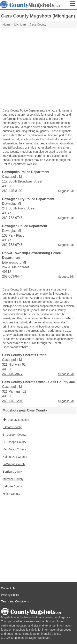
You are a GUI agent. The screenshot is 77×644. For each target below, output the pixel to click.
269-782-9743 (12, 218)
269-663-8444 (12, 276)
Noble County (11, 494)
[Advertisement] (38, 69)
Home (6, 24)
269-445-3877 (12, 374)
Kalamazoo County (15, 457)
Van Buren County (14, 449)
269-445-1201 (12, 401)
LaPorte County (13, 486)
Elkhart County (12, 427)
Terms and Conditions (15, 601)
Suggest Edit (66, 191)
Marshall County (13, 479)
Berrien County (12, 472)
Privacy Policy (10, 595)
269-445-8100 (12, 191)
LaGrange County (14, 464)
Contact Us (8, 588)
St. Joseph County (14, 435)
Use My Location (16, 420)
